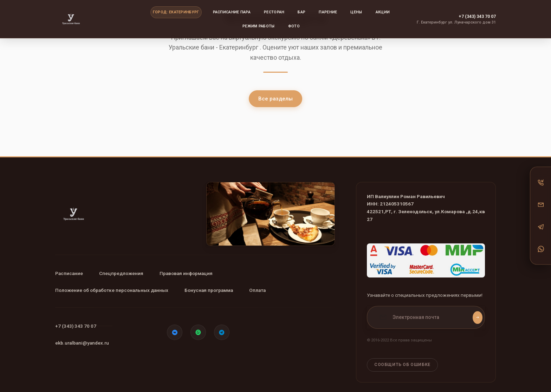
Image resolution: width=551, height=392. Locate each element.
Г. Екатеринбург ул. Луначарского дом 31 (456, 22)
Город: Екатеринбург (176, 12)
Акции (383, 12)
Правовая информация (204, 273)
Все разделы (275, 99)
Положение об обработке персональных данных (112, 290)
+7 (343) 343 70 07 (477, 16)
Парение (328, 12)
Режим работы (259, 26)
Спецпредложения (130, 273)
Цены (356, 12)
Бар (302, 12)
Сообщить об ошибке (402, 360)
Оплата (276, 290)
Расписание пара (232, 12)
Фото (294, 26)
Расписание (69, 273)
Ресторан (274, 12)
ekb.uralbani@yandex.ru (82, 343)
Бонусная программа (218, 290)
